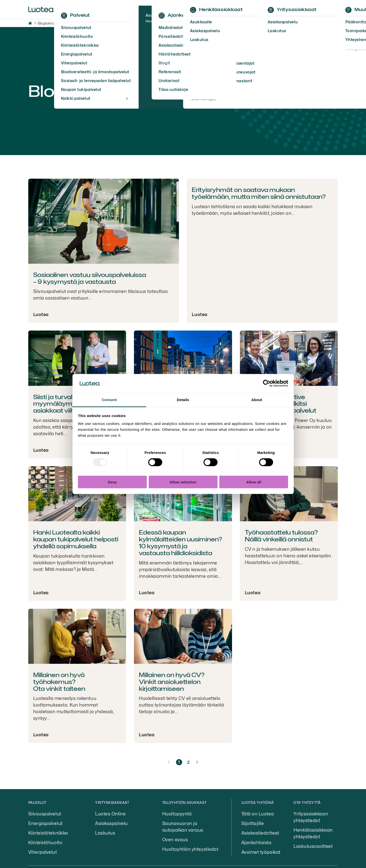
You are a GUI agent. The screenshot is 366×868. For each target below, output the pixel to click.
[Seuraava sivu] (197, 762)
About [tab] (257, 400)
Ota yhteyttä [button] (307, 803)
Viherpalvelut (43, 852)
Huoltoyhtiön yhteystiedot (190, 849)
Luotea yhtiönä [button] (258, 803)
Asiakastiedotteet (260, 833)
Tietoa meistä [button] (102, 9)
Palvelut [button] (69, 9)
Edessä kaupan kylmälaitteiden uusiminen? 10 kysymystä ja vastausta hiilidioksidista (180, 543)
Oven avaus (175, 840)
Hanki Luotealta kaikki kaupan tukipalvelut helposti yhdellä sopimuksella (76, 539)
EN (279, 9)
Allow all (254, 482)
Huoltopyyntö (177, 814)
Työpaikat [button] (137, 9)
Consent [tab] (109, 400)
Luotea (41, 314)
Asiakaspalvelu (111, 823)
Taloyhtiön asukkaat (184, 803)
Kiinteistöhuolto (45, 843)
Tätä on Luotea (258, 814)
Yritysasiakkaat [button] (112, 803)
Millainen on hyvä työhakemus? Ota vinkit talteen (59, 682)
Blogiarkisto (48, 23)
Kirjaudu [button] (321, 9)
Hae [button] (293, 9)
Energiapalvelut (45, 823)
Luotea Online (110, 814)
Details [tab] (183, 400)
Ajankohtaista (256, 843)
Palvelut (37, 803)
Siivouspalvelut (45, 814)
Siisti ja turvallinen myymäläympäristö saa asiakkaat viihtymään (70, 404)
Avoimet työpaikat (261, 852)
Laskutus (105, 833)
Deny (112, 482)
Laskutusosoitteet (313, 846)
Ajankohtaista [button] (173, 9)
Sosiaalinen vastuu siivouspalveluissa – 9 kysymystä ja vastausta (90, 278)
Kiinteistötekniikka (48, 833)
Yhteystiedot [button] (211, 9)
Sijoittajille (253, 823)
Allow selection (183, 482)
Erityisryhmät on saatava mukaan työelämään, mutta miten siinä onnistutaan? (259, 193)
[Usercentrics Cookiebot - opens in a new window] (267, 383)
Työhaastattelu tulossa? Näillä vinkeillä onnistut (281, 536)
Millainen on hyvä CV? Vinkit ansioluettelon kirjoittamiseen (172, 682)
